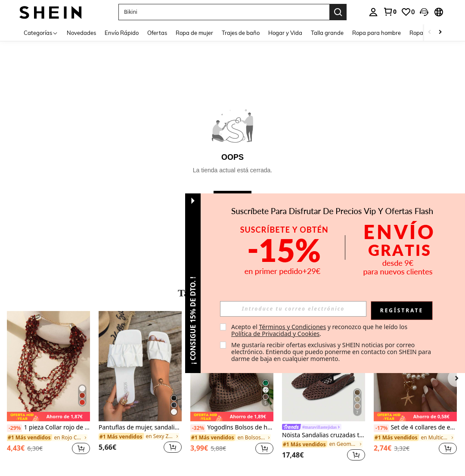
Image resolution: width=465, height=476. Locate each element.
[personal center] (373, 12)
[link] (390, 12)
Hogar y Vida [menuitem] (285, 33)
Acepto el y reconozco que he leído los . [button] (320, 330)
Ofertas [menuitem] (157, 33)
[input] (293, 309)
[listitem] (48, 387)
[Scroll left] (430, 33)
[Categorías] (41, 33)
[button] (424, 12)
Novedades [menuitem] (81, 33)
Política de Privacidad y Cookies (275, 334)
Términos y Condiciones (292, 327)
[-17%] (381, 428)
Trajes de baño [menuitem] (241, 33)
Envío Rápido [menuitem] (122, 33)
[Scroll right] (440, 33)
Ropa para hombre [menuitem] (377, 33)
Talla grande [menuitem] (327, 33)
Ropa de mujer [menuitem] (194, 33)
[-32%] (198, 428)
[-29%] (14, 428)
